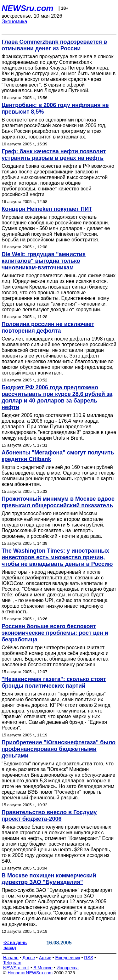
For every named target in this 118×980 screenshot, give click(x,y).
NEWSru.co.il (16, 968)
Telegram (12, 963)
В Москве (43, 968)
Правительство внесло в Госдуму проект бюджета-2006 (49, 816)
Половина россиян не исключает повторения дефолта (48, 327)
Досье (29, 958)
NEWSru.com (28, 8)
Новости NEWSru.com (30, 973)
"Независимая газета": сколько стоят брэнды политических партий (54, 682)
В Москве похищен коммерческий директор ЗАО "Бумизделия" (49, 879)
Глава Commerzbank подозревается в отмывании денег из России (54, 45)
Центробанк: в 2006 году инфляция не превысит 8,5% (55, 108)
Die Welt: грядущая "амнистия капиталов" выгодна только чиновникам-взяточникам (44, 261)
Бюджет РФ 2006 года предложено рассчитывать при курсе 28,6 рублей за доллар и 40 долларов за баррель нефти (57, 397)
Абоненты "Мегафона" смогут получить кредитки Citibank (58, 456)
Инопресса (68, 968)
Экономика (14, 22)
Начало (11, 958)
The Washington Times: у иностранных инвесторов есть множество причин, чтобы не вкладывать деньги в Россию (57, 557)
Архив (45, 958)
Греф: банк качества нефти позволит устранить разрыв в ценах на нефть (54, 155)
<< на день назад (15, 945)
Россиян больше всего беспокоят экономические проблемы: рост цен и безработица (55, 633)
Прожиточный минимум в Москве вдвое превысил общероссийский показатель (58, 502)
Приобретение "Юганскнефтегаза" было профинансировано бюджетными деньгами (59, 749)
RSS (89, 958)
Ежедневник (68, 958)
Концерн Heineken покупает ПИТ (47, 209)
